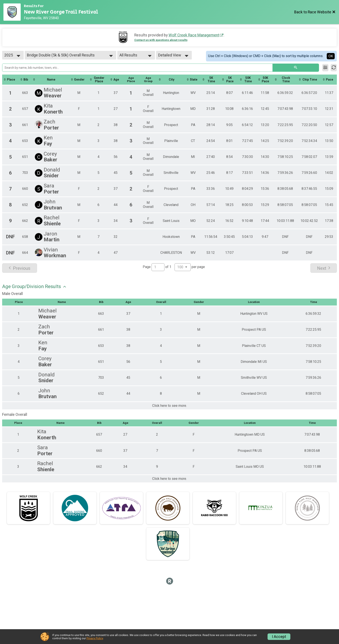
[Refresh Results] (334, 68)
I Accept (279, 637)
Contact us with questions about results (161, 40)
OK (331, 56)
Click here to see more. (169, 406)
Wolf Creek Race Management (194, 35)
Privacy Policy (95, 638)
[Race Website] (14, 12)
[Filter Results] (325, 68)
